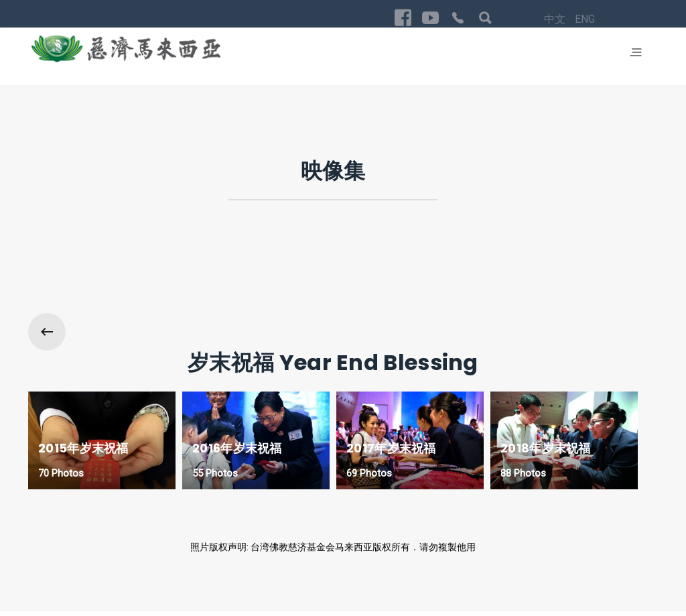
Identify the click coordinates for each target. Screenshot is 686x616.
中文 (388, 573)
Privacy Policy (572, 571)
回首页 (626, 571)
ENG (417, 573)
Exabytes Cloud (108, 602)
